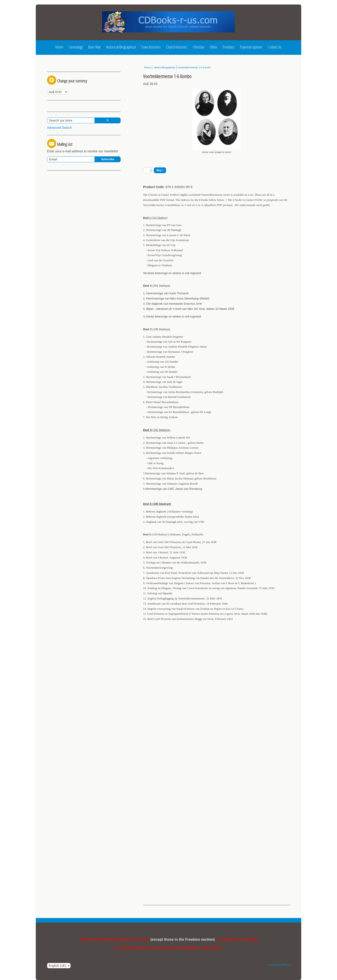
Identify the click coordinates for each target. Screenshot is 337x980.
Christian (199, 47)
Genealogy (76, 47)
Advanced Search (60, 167)
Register (77, 69)
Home (59, 47)
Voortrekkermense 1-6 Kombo (194, 67)
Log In (55, 69)
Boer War (94, 47)
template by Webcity (279, 965)
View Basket (58, 140)
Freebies (229, 47)
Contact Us (275, 47)
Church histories (177, 47)
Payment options (251, 47)
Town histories (151, 47)
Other (213, 47)
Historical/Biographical (121, 47)
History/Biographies (164, 67)
